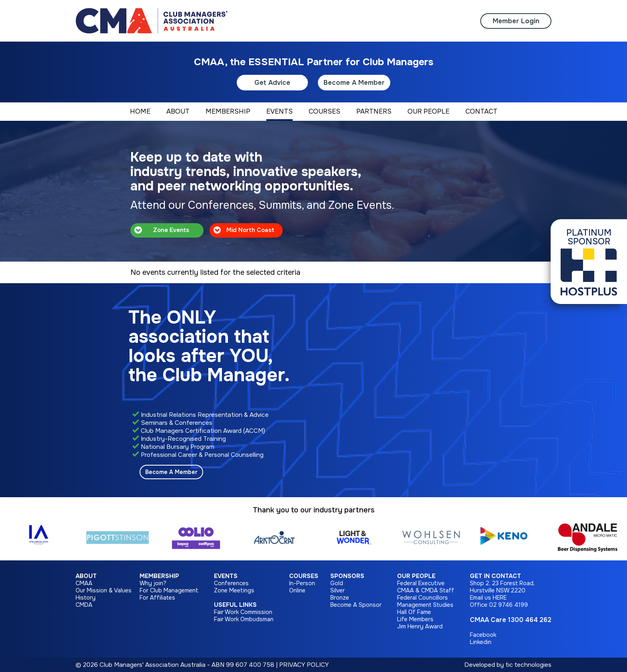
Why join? (153, 583)
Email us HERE (488, 598)
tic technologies (528, 665)
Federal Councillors (422, 598)
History (86, 598)
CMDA (84, 605)
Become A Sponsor (356, 605)
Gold (337, 583)
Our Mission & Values (104, 590)
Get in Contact (495, 576)
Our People (416, 576)
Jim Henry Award (420, 626)
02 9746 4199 (508, 605)
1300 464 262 (530, 620)
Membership (159, 576)
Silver (337, 590)
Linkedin (481, 642)
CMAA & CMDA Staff (426, 590)
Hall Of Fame (414, 612)
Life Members (415, 619)
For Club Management (169, 590)
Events (226, 576)
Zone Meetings (234, 590)
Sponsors (347, 576)
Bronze (340, 598)
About (86, 576)
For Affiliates (157, 598)
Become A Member (354, 83)
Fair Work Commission (243, 612)
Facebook (483, 635)
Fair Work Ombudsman (244, 619)
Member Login (516, 21)
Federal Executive (421, 583)
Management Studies (425, 605)
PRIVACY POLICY (304, 665)
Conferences (231, 583)
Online (297, 590)
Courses (304, 576)
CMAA (84, 583)
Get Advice (272, 83)
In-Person (302, 583)
